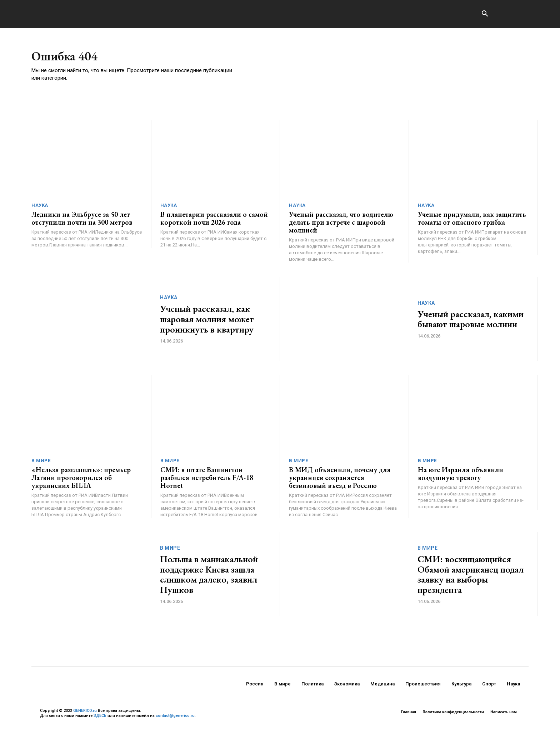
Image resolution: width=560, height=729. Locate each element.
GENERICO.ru (85, 713)
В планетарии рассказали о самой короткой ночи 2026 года (214, 221)
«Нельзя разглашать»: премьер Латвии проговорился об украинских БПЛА (81, 480)
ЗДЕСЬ (100, 718)
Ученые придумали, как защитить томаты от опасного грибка (472, 221)
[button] (485, 14)
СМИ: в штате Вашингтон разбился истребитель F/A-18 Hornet (207, 480)
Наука (40, 208)
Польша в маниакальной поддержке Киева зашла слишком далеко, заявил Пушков (209, 577)
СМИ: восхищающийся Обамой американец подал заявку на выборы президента (471, 577)
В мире (41, 463)
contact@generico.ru (175, 718)
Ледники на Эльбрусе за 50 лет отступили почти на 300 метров (82, 221)
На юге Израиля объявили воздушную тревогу (461, 476)
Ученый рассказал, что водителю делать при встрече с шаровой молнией (341, 225)
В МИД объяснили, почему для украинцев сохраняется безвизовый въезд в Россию (340, 480)
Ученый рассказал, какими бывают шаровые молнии (471, 322)
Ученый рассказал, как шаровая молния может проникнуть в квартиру (207, 321)
